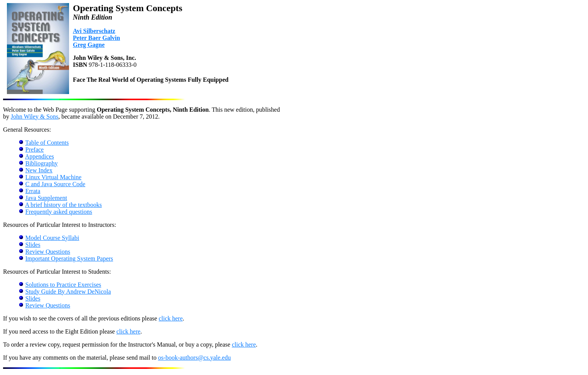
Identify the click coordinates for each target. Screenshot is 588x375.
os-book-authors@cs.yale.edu (194, 358)
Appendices (40, 156)
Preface (35, 150)
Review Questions (48, 252)
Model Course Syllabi (52, 238)
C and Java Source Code (55, 184)
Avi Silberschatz (94, 31)
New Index (39, 170)
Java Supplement (46, 198)
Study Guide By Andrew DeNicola (68, 292)
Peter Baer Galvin (96, 38)
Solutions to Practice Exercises (63, 285)
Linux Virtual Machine (53, 177)
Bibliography (41, 163)
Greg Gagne (89, 45)
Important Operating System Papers (69, 259)
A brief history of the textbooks (63, 205)
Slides (33, 245)
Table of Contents (47, 143)
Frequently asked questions (59, 212)
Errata (33, 191)
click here (171, 318)
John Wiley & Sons (35, 116)
